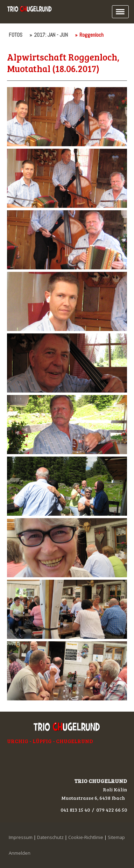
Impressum (21, 837)
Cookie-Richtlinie (86, 837)
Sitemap (116, 837)
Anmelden (20, 853)
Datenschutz (50, 837)
